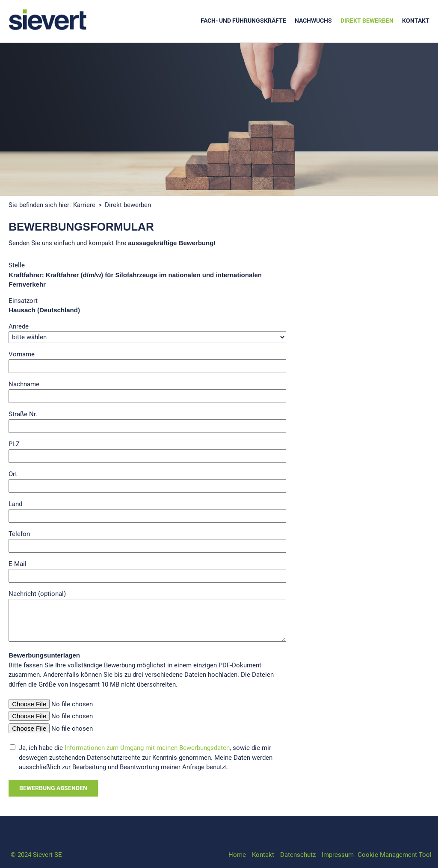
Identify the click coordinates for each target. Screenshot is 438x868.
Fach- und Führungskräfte (243, 21)
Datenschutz (298, 855)
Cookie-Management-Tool (395, 855)
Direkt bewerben (367, 21)
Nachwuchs (313, 21)
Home (237, 855)
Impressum (338, 855)
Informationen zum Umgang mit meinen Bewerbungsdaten (147, 748)
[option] (219, 119)
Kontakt (416, 21)
